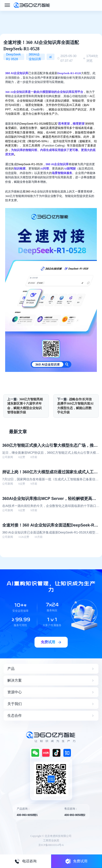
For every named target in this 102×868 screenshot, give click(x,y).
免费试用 (76, 861)
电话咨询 (26, 861)
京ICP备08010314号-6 (51, 845)
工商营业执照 (51, 841)
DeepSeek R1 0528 (13, 57)
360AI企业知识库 (35, 57)
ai (51, 57)
